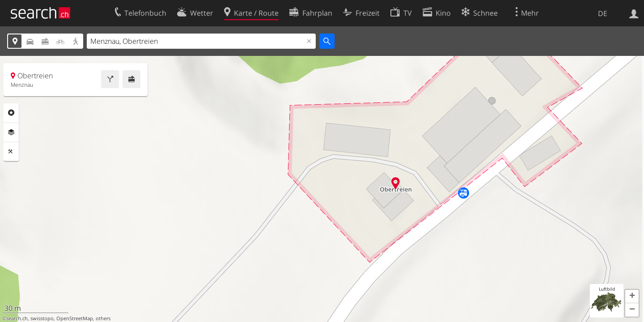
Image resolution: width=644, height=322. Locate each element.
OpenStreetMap (75, 318)
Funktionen (11, 152)
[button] (632, 297)
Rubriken (11, 113)
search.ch (17, 318)
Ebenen (11, 132)
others (103, 318)
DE (603, 13)
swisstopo (42, 318)
